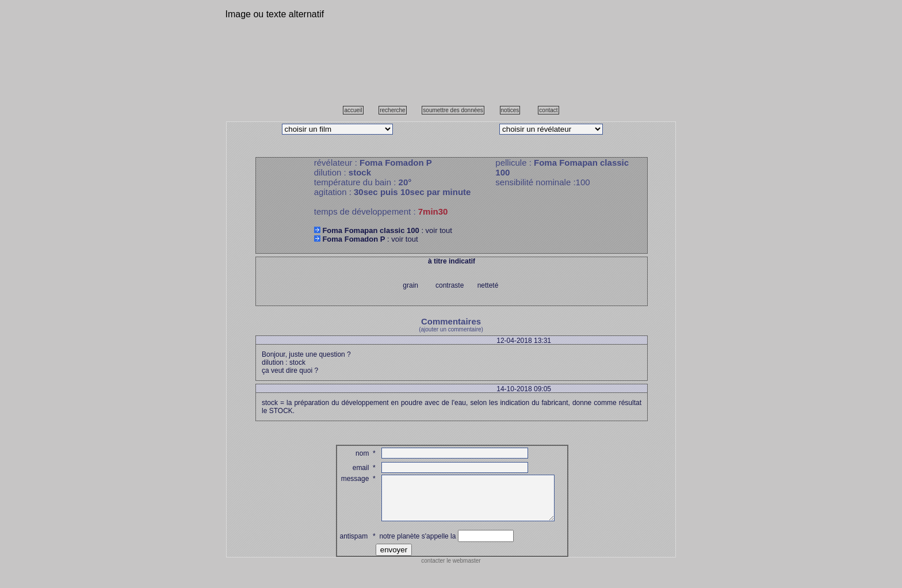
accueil (353, 110)
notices (510, 110)
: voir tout (383, 230)
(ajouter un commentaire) (451, 329)
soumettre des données (453, 110)
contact (548, 110)
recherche (392, 110)
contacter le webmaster (451, 569)
